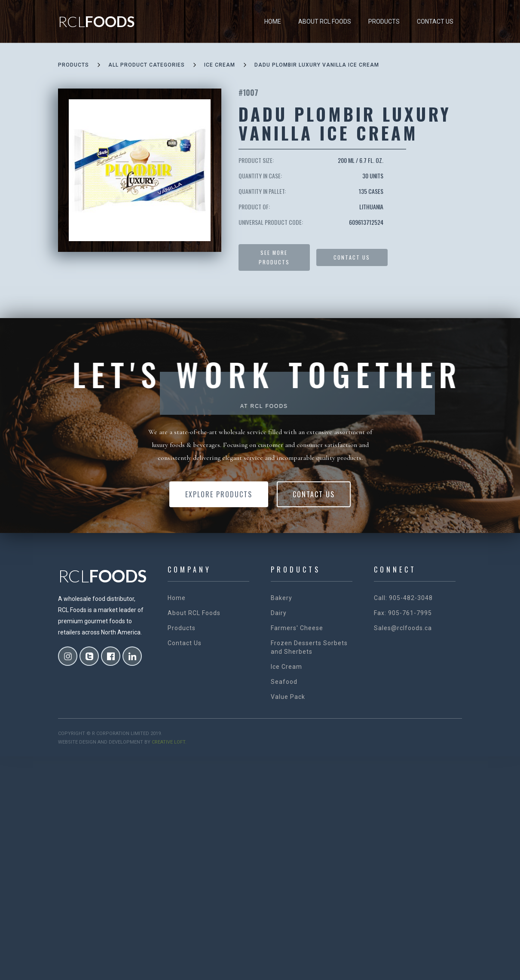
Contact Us (435, 21)
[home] (96, 21)
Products (384, 21)
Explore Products (219, 494)
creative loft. (169, 742)
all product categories (147, 65)
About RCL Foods (325, 21)
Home (273, 21)
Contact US (352, 257)
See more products (274, 257)
